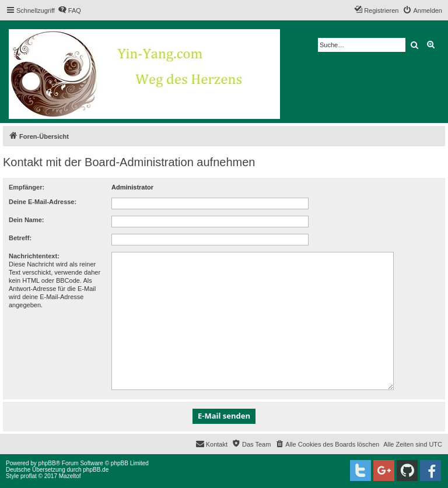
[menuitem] (69, 10)
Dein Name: (27, 220)
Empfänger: (27, 187)
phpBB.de (96, 470)
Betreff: (20, 238)
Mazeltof (70, 476)
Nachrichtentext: (34, 256)
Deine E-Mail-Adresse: (43, 202)
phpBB (47, 463)
